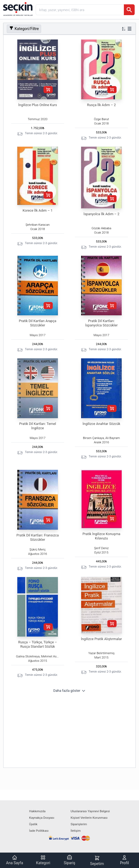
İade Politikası (39, 831)
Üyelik (33, 824)
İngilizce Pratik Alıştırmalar (101, 639)
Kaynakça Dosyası (42, 818)
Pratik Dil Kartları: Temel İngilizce (38, 426)
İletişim (76, 831)
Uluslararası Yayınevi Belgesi (90, 811)
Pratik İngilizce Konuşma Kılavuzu (101, 536)
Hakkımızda (37, 811)
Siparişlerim (79, 824)
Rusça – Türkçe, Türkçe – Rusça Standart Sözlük (37, 644)
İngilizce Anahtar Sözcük (101, 424)
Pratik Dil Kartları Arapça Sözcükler (38, 323)
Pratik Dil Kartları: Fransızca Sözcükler (38, 537)
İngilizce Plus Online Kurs (38, 105)
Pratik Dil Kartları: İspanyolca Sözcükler (101, 323)
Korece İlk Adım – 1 (38, 210)
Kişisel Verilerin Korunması (89, 818)
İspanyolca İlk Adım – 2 (102, 214)
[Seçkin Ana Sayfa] (17, 9)
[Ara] (129, 10)
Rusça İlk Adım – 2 (102, 105)
